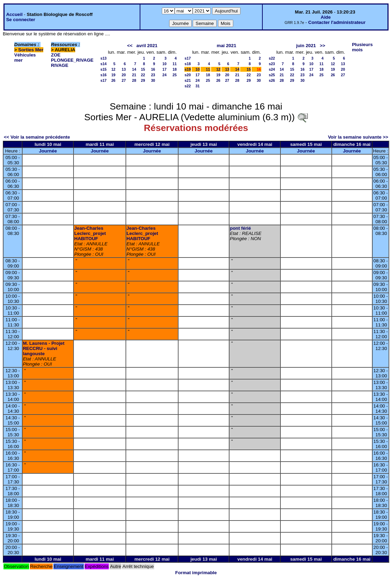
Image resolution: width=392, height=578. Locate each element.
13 (124, 69)
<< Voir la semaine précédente (37, 137)
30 (153, 80)
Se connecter (21, 20)
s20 (188, 75)
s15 (104, 69)
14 (134, 69)
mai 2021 (226, 46)
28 (134, 80)
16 (153, 69)
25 (175, 75)
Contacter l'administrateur (337, 22)
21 (134, 75)
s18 (188, 64)
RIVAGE (60, 65)
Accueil (14, 14)
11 (175, 64)
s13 (104, 58)
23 (153, 75)
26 (113, 80)
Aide (326, 17)
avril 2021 (147, 46)
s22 (188, 86)
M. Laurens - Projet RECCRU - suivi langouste (44, 348)
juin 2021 (306, 46)
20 (124, 75)
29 (143, 80)
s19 (188, 69)
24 (165, 75)
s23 (272, 64)
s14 (104, 64)
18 (175, 69)
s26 (272, 80)
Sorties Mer (31, 50)
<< (130, 46)
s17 (104, 80)
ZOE (56, 55)
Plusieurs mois (362, 47)
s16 (104, 75)
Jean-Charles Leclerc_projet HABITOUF (90, 233)
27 (124, 80)
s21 (188, 80)
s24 (272, 69)
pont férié (240, 228)
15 (143, 69)
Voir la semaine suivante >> (358, 137)
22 (143, 75)
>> (323, 46)
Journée (48, 151)
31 (198, 86)
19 (113, 75)
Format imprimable (196, 573)
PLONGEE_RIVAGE (72, 60)
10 (165, 64)
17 (165, 69)
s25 (272, 75)
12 (113, 69)
